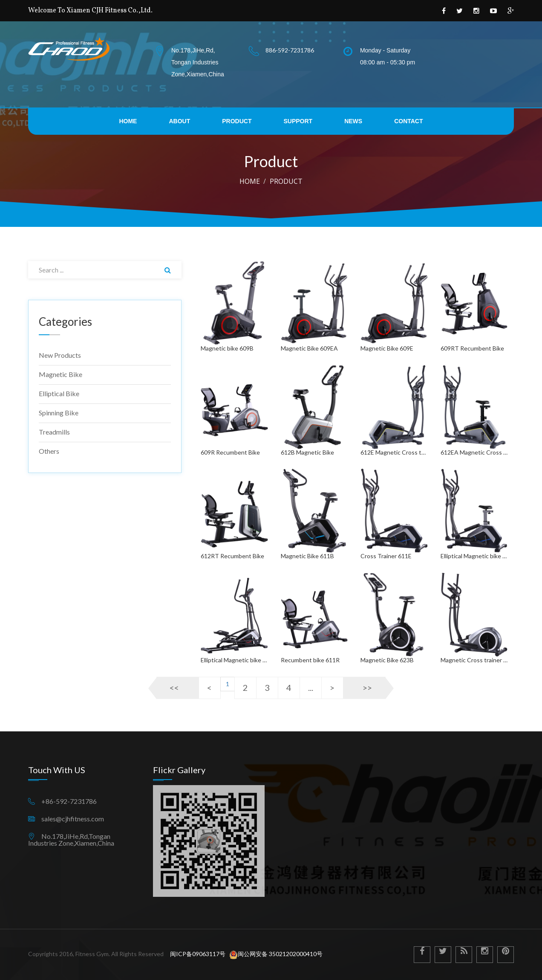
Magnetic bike (61, 374)
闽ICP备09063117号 (197, 954)
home (128, 121)
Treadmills (54, 432)
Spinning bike (59, 413)
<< (174, 687)
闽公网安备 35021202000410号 (276, 954)
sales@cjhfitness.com (73, 819)
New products (60, 355)
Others (49, 451)
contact (408, 121)
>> (367, 687)
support (298, 121)
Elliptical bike (59, 393)
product (237, 121)
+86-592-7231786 (69, 801)
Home (250, 181)
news (353, 121)
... (311, 687)
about (179, 121)
